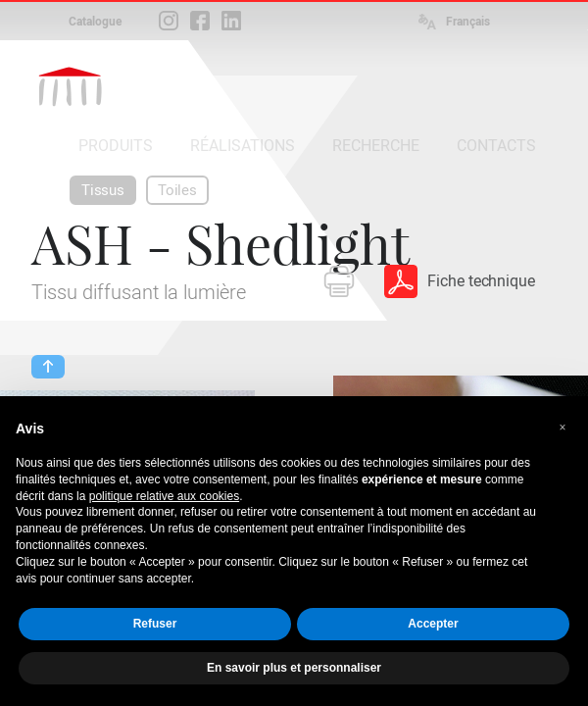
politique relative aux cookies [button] (164, 496)
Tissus (103, 190)
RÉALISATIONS (243, 146)
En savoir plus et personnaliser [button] (294, 668)
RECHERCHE (376, 146)
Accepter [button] (433, 624)
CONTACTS (496, 146)
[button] (563, 428)
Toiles (177, 190)
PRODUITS (116, 146)
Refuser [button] (155, 624)
